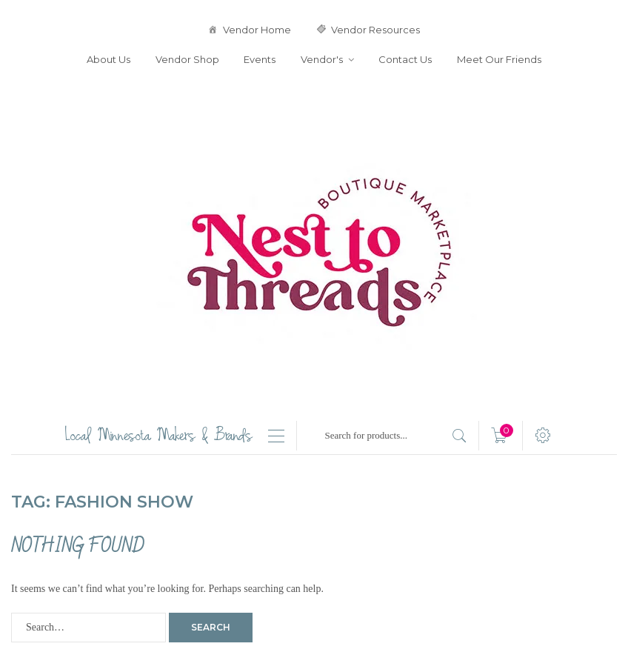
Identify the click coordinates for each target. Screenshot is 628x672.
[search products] (460, 436)
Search (211, 627)
